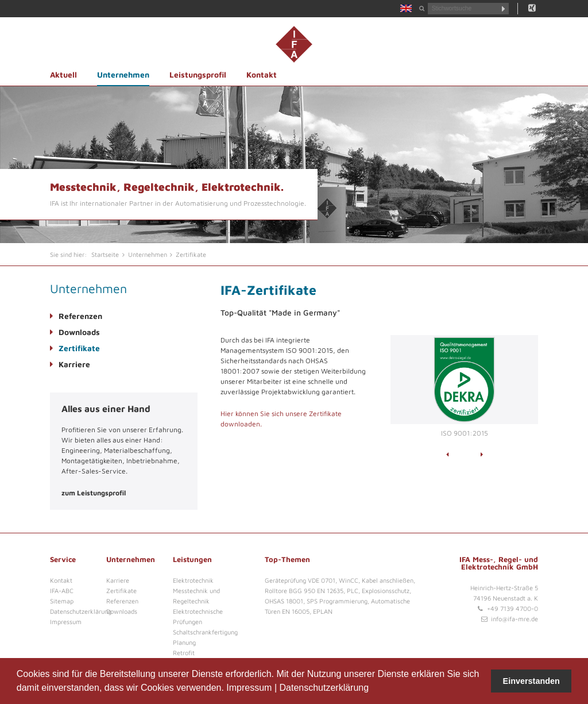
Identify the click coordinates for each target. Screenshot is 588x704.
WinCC (349, 580)
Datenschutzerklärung (324, 688)
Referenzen (80, 316)
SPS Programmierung (337, 601)
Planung (184, 642)
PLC (353, 590)
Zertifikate (79, 348)
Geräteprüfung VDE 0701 (300, 580)
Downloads (79, 332)
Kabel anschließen (388, 580)
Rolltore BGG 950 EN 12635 (304, 590)
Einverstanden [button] (531, 681)
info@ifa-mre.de (514, 619)
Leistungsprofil (198, 75)
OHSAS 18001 (284, 601)
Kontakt (262, 75)
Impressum (249, 688)
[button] (373, 689)
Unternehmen (123, 75)
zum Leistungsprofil (94, 493)
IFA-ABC (62, 590)
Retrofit (184, 653)
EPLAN (323, 611)
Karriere (74, 364)
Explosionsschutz (386, 590)
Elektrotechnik (193, 580)
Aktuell (63, 75)
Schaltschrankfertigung (205, 632)
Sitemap (62, 601)
